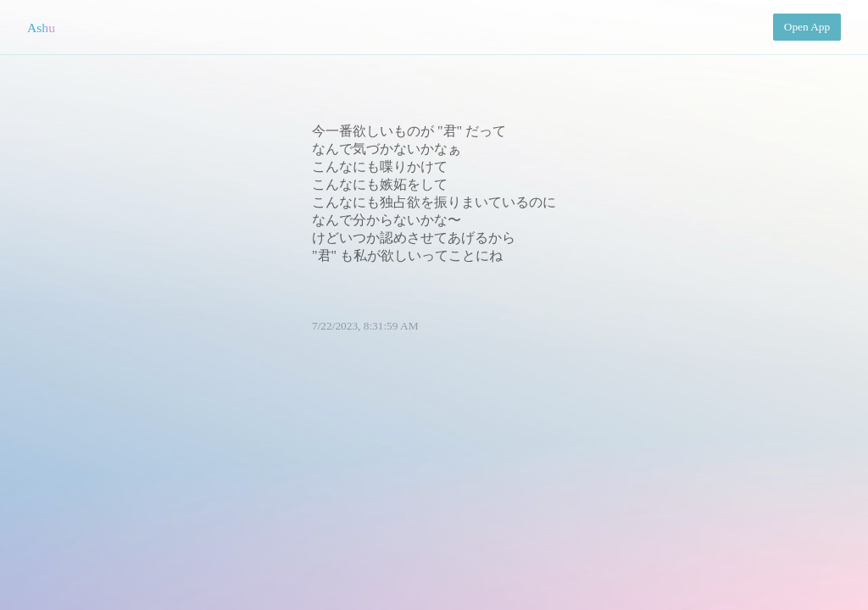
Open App (807, 27)
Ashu (41, 28)
